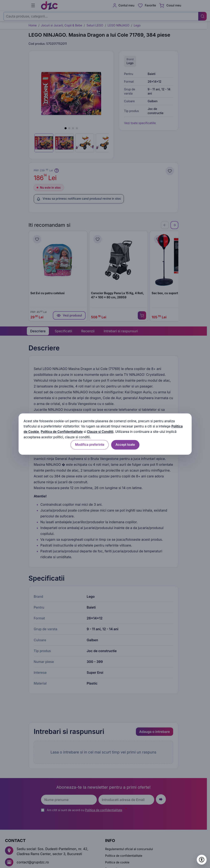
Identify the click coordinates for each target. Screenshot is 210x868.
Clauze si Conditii (100, 432)
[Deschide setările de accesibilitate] (202, 860)
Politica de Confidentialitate (62, 432)
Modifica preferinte (89, 445)
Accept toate (125, 445)
